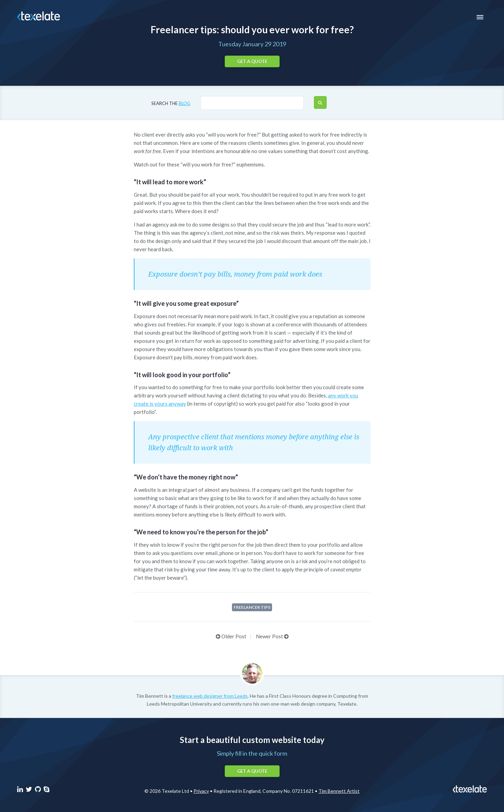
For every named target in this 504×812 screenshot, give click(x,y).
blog (185, 103)
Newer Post (272, 636)
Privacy (201, 791)
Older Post (231, 636)
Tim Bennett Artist (339, 791)
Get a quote (252, 61)
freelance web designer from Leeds (210, 696)
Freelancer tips (252, 607)
